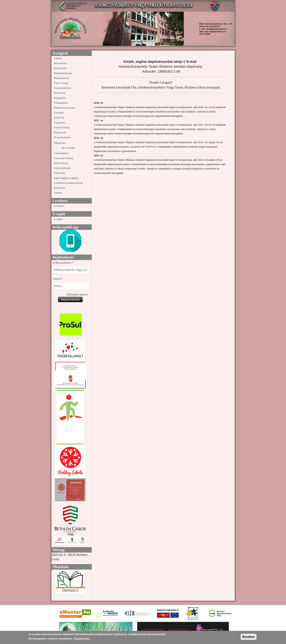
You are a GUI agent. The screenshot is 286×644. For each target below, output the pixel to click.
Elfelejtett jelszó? (77, 294)
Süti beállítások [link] (62, 168)
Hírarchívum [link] (61, 163)
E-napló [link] (58, 219)
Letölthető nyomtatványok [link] (69, 183)
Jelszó (57, 279)
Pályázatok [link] (60, 132)
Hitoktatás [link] (60, 93)
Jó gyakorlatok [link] (62, 137)
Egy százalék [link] (68, 148)
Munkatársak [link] (62, 78)
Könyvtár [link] (59, 118)
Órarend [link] (59, 113)
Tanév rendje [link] (61, 83)
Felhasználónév (62, 263)
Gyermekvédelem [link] (64, 158)
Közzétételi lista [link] (63, 88)
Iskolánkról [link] (60, 68)
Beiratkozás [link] (61, 63)
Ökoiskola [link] (60, 173)
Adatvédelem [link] (61, 153)
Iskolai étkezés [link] (62, 128)
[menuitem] (70, 58)
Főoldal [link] (58, 58)
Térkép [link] (58, 193)
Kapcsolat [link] (60, 188)
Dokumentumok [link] (63, 73)
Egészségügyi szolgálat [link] (66, 178)
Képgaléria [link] (60, 98)
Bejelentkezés (70, 300)
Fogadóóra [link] (60, 123)
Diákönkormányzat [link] (65, 108)
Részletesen (82, 638)
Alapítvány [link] (60, 143)
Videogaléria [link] (61, 103)
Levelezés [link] (59, 206)
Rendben (248, 637)
